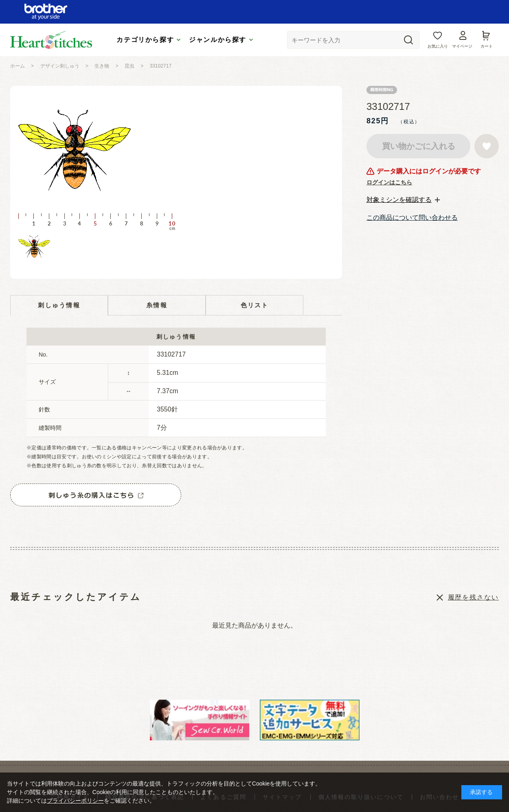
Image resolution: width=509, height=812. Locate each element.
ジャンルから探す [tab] (218, 40)
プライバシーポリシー (75, 801)
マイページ (462, 46)
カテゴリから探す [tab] (145, 40)
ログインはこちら (389, 182)
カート (487, 46)
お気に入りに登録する (487, 146)
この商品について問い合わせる (412, 218)
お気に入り (438, 46)
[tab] (403, 200)
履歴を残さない (473, 597)
